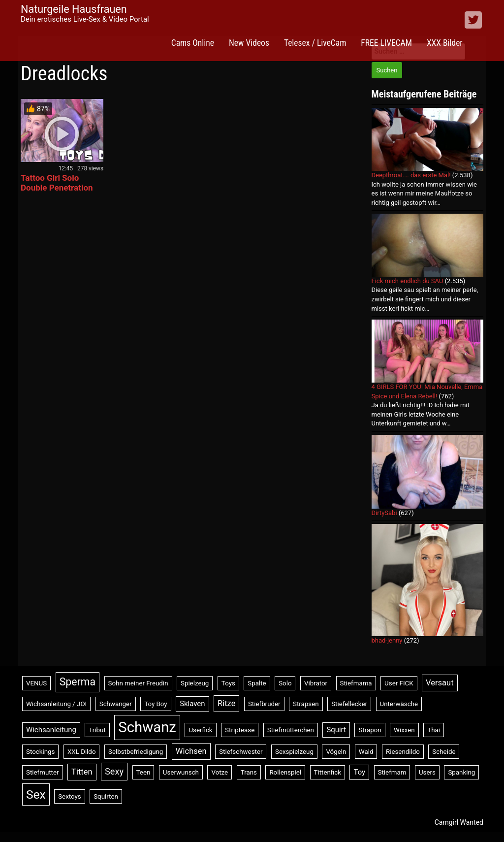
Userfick (200, 730)
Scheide (444, 752)
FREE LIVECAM (386, 43)
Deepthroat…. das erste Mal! (411, 175)
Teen (143, 772)
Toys (228, 683)
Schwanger (116, 704)
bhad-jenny (387, 640)
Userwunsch (181, 772)
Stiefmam (392, 772)
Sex (36, 794)
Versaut (440, 683)
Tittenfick (328, 772)
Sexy (114, 771)
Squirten (106, 796)
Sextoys (70, 796)
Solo (285, 683)
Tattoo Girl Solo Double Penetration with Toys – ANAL (57, 188)
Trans (249, 772)
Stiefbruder (264, 704)
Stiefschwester (241, 752)
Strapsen (306, 704)
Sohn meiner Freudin (138, 683)
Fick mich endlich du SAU (408, 281)
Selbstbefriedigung (136, 752)
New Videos (249, 43)
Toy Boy (156, 704)
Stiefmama (356, 683)
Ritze (226, 703)
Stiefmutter (43, 772)
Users (427, 772)
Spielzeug (195, 683)
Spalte (257, 683)
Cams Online (193, 43)
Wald (366, 752)
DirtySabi (384, 513)
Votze (220, 772)
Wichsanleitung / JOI (56, 704)
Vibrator (316, 683)
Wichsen (191, 751)
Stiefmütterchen (291, 730)
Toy (359, 772)
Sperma (78, 682)
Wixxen (404, 730)
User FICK (399, 683)
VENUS (36, 683)
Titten (82, 772)
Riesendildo (403, 752)
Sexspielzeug (294, 752)
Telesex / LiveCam (315, 43)
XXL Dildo (82, 752)
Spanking (461, 772)
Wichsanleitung (51, 730)
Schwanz (147, 727)
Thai (434, 730)
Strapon (370, 730)
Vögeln (336, 752)
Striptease (240, 730)
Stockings (40, 752)
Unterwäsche (399, 704)
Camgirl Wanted (459, 822)
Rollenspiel (285, 772)
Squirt (336, 730)
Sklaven (192, 704)
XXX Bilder (445, 43)
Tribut (97, 730)
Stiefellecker (349, 704)
